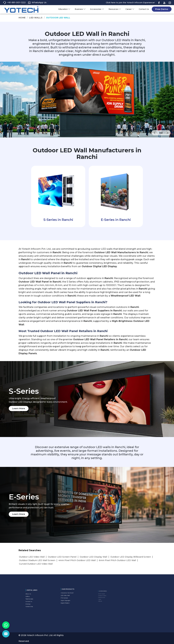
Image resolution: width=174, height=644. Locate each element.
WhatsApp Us (37, 3)
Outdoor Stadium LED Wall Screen (37, 560)
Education (64, 9)
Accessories (97, 9)
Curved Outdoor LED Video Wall (36, 564)
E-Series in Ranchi (116, 220)
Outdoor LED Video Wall (32, 557)
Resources (115, 9)
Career (130, 9)
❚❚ (161, 133)
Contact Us (144, 9)
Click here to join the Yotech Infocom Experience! (130, 2)
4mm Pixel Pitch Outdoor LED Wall (77, 560)
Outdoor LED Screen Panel (62, 557)
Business (80, 9)
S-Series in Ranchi (58, 220)
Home (22, 18)
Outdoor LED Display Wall (93, 557)
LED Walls (36, 18)
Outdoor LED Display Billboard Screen (131, 557)
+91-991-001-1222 (14, 3)
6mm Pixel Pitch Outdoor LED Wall (117, 560)
